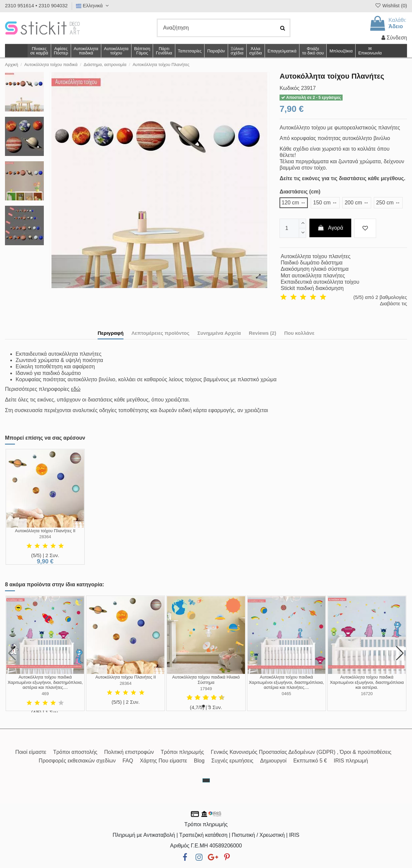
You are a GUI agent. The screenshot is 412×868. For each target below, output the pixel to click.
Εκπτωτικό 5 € (310, 761)
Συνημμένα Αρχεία (219, 333)
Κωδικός (289, 88)
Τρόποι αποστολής (75, 752)
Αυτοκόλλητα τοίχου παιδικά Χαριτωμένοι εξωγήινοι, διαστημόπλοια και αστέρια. (367, 682)
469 (45, 694)
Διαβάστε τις (393, 303)
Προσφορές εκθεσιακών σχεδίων (77, 761)
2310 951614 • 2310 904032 (36, 5)
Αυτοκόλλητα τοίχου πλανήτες (316, 256)
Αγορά (330, 228)
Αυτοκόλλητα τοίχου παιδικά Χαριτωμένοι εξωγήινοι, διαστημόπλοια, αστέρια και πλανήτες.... (45, 682)
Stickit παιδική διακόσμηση (312, 288)
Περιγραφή (111, 333)
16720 (367, 694)
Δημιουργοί (273, 761)
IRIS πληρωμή (351, 761)
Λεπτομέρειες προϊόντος (161, 333)
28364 (45, 537)
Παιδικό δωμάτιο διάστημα (312, 263)
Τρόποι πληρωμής (182, 752)
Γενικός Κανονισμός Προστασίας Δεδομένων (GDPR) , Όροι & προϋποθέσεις (301, 752)
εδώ (76, 389)
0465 (286, 694)
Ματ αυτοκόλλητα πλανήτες (313, 276)
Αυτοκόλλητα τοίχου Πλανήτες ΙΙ (45, 531)
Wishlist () (391, 5)
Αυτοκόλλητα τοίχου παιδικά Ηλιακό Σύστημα (206, 680)
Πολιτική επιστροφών (129, 752)
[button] (255, 51)
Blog (199, 761)
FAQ (128, 761)
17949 (206, 689)
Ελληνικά (93, 5)
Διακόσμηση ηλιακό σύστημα (315, 269)
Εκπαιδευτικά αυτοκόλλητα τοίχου (320, 282)
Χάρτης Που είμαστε (163, 761)
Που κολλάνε (299, 333)
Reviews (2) (262, 333)
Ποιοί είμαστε (31, 752)
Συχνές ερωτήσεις (232, 761)
